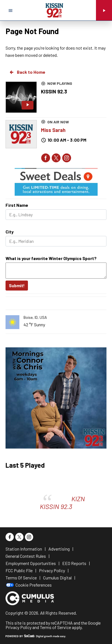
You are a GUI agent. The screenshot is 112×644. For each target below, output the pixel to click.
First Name (17, 205)
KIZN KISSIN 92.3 (62, 503)
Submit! (17, 285)
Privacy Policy (19, 627)
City (10, 232)
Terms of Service (55, 627)
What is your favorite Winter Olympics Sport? (51, 258)
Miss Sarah (53, 130)
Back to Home (27, 72)
